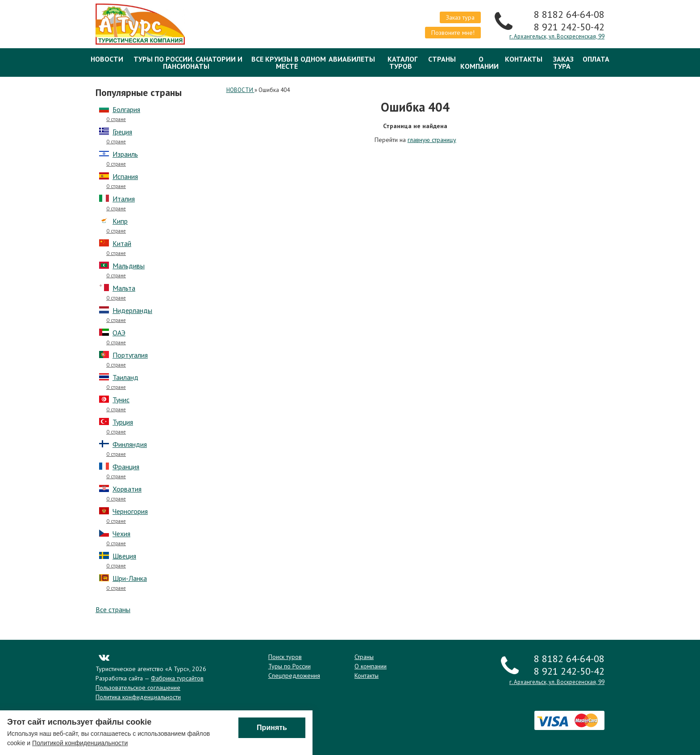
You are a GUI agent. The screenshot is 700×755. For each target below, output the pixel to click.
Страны (442, 59)
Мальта (124, 288)
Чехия (121, 534)
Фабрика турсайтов (177, 678)
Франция (126, 467)
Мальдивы (129, 266)
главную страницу (432, 140)
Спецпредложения (294, 676)
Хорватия (127, 489)
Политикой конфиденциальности (80, 743)
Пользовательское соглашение (138, 688)
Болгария (126, 109)
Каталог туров (402, 63)
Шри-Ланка (130, 578)
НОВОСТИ (107, 59)
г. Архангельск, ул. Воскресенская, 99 (557, 36)
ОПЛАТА (596, 59)
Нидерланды (132, 310)
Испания (125, 176)
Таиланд (125, 377)
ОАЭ (119, 333)
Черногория (130, 511)
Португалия (130, 355)
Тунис (121, 400)
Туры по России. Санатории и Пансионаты (188, 63)
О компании (479, 63)
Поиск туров (285, 657)
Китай (122, 243)
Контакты (524, 59)
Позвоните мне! (453, 33)
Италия (124, 199)
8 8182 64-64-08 (569, 14)
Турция (123, 422)
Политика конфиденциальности (138, 697)
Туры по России (290, 666)
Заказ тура (460, 17)
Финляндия (130, 444)
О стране (116, 119)
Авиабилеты (352, 59)
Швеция (124, 556)
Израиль (125, 154)
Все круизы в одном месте (289, 63)
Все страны (113, 609)
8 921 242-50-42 (569, 27)
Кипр (120, 221)
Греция (122, 132)
